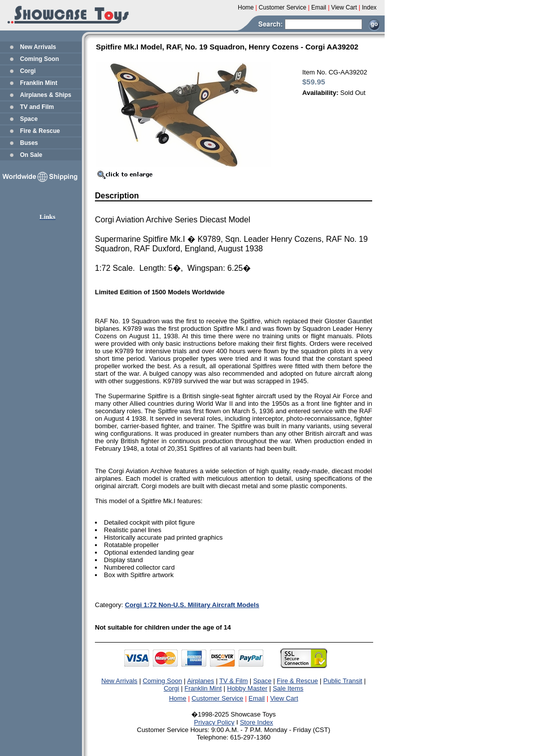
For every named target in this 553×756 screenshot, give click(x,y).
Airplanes (200, 681)
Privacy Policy (214, 722)
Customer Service (218, 698)
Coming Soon (39, 59)
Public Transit (343, 681)
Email (257, 698)
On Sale (31, 155)
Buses (29, 143)
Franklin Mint (39, 83)
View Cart (284, 698)
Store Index (257, 722)
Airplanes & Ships (46, 95)
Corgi (28, 71)
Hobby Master (247, 688)
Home (178, 698)
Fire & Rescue (40, 131)
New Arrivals (38, 47)
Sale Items (288, 688)
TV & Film (234, 681)
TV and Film (37, 107)
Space (29, 119)
